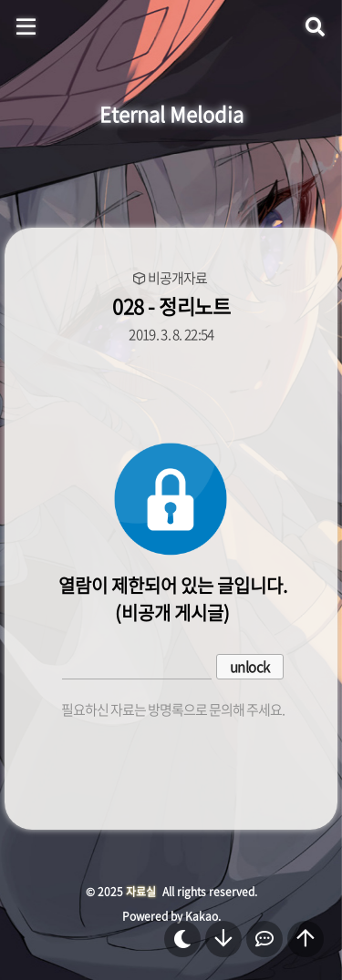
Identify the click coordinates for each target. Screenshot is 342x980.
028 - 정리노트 (171, 306)
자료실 (141, 892)
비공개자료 (177, 278)
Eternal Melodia (171, 113)
